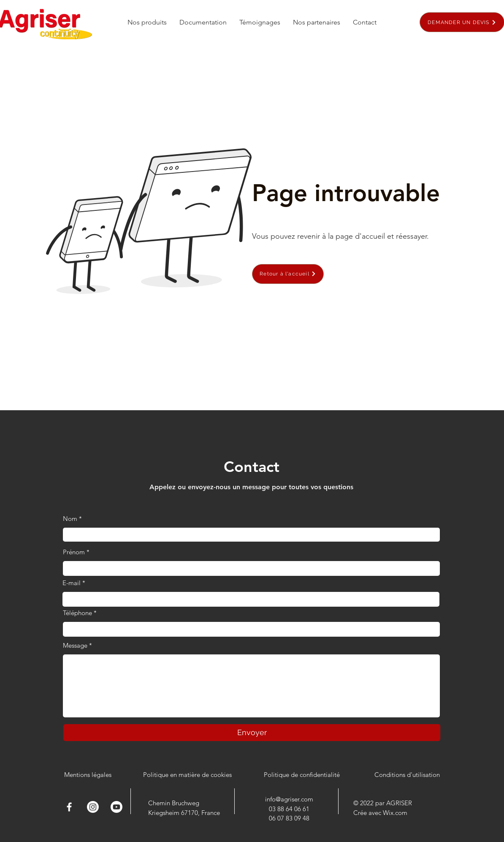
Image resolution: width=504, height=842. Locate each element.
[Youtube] (117, 807)
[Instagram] (93, 807)
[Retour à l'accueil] (288, 274)
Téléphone (77, 613)
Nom (70, 519)
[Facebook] (69, 807)
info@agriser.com (289, 799)
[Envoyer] (252, 733)
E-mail (72, 583)
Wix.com (395, 813)
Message (75, 645)
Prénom (74, 552)
